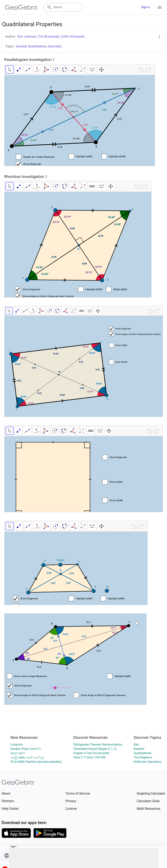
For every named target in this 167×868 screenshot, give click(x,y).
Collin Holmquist (73, 36)
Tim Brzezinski (49, 36)
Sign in (145, 7)
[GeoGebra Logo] (21, 7)
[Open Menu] (160, 7)
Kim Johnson (27, 36)
